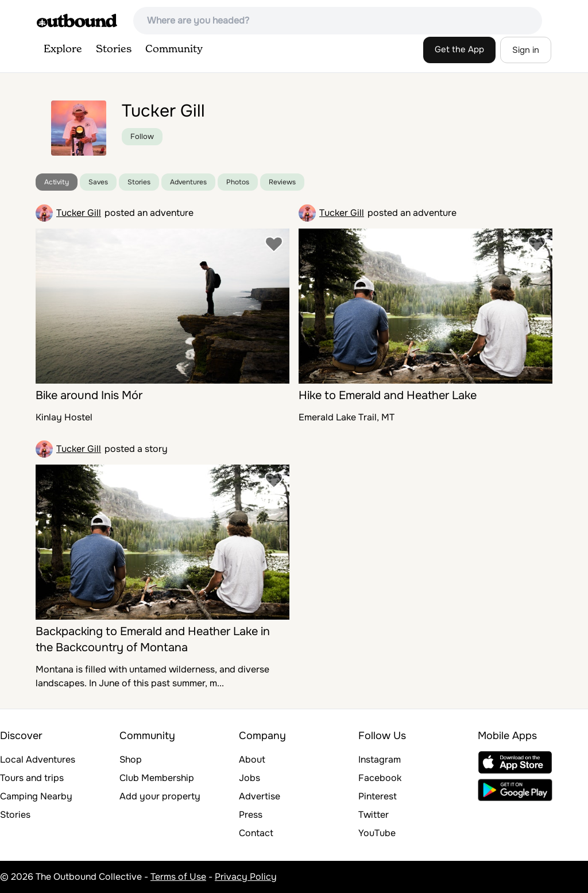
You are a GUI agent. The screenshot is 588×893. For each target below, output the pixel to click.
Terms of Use (178, 877)
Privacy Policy (246, 877)
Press (251, 815)
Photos (238, 182)
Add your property (160, 796)
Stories (114, 49)
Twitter (374, 815)
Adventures (188, 182)
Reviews (282, 182)
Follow (142, 136)
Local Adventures (38, 759)
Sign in (526, 50)
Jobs (249, 778)
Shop (131, 759)
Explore (63, 49)
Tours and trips (32, 778)
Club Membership (157, 778)
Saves (98, 182)
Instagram (380, 759)
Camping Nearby (36, 796)
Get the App (459, 49)
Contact (256, 833)
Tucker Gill (79, 213)
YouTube (377, 833)
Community (174, 49)
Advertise (260, 796)
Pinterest (378, 796)
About (252, 759)
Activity (57, 182)
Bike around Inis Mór (89, 395)
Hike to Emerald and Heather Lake (388, 395)
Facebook (380, 778)
